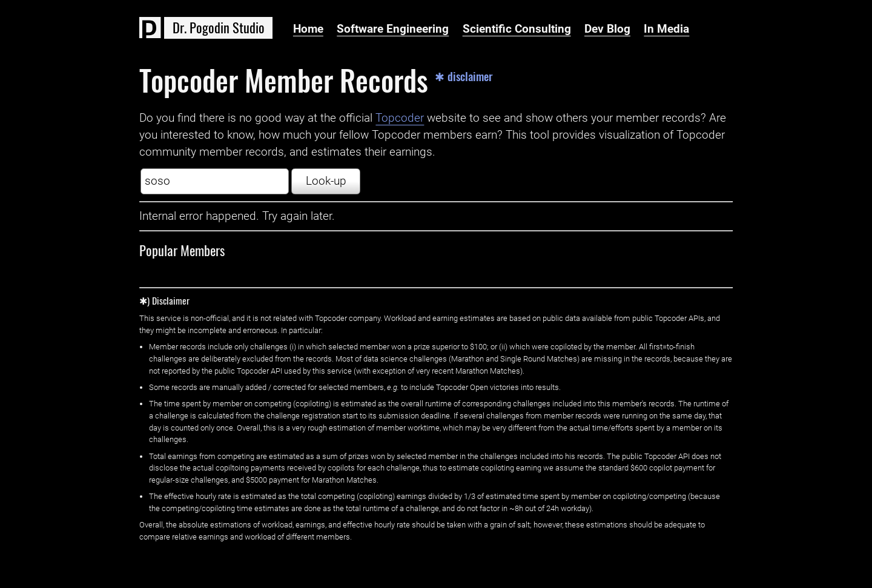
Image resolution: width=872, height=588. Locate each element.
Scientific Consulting (517, 29)
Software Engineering (393, 29)
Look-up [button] (326, 181)
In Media (666, 29)
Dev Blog (607, 29)
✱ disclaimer (464, 77)
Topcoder (400, 118)
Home (308, 29)
